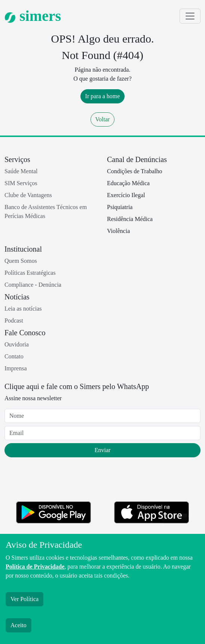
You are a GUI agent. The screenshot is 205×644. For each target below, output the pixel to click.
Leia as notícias (23, 309)
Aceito (19, 625)
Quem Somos (21, 261)
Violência (118, 231)
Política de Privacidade (35, 567)
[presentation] (61, 481)
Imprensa (16, 368)
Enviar (103, 450)
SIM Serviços (21, 183)
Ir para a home (103, 96)
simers (33, 16)
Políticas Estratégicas (30, 273)
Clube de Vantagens (28, 195)
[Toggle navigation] (190, 16)
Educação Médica (128, 183)
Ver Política (25, 599)
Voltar (103, 119)
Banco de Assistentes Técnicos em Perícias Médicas (46, 211)
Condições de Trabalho (135, 171)
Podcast (14, 321)
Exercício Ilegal (126, 195)
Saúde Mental (21, 171)
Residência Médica (130, 219)
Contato (14, 356)
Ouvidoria (17, 344)
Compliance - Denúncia (33, 285)
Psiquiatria (120, 207)
